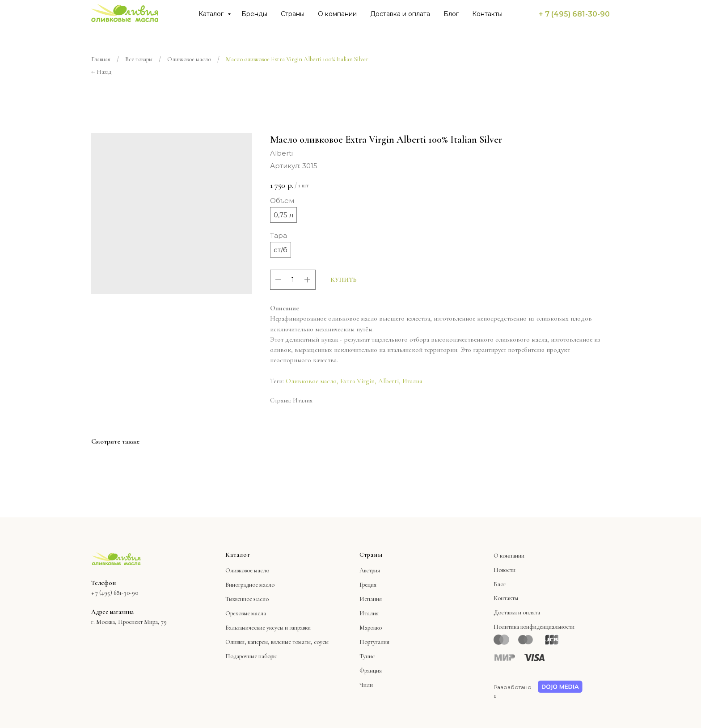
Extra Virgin (357, 381)
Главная (101, 59)
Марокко (371, 628)
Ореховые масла (246, 613)
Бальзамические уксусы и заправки (268, 628)
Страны (293, 14)
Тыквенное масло (247, 599)
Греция (368, 585)
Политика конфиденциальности (534, 627)
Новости (505, 570)
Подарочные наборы (251, 656)
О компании (337, 14)
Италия (412, 381)
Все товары (139, 59)
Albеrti (389, 381)
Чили (366, 685)
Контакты (487, 14)
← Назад (101, 72)
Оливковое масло (189, 59)
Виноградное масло (250, 585)
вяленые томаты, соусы (300, 642)
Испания (371, 599)
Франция (371, 671)
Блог (451, 14)
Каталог (212, 14)
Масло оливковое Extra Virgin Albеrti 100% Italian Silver (297, 59)
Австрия (370, 570)
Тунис (367, 656)
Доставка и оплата (400, 14)
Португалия (374, 642)
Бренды (254, 14)
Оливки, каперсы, (247, 642)
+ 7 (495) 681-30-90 (574, 14)
